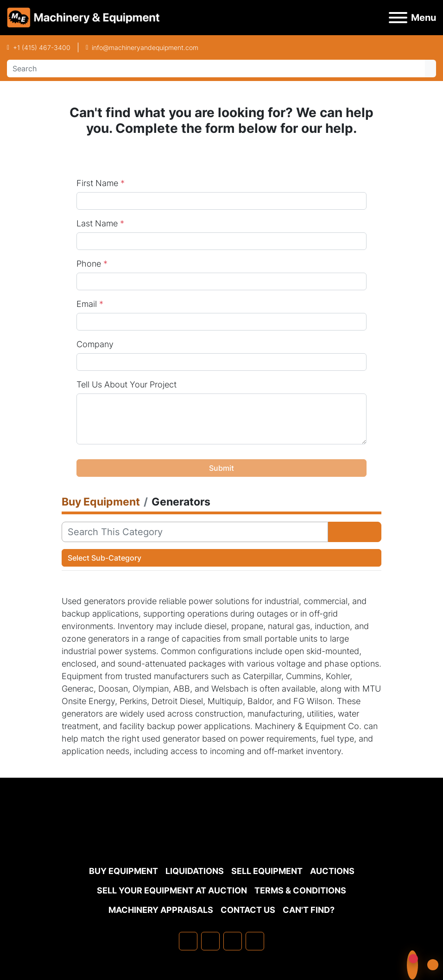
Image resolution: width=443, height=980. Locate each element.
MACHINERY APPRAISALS (161, 910)
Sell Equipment (267, 871)
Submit (221, 468)
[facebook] (188, 941)
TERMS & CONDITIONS (300, 890)
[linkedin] (210, 941)
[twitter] (233, 941)
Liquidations (195, 871)
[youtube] (255, 941)
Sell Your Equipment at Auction (172, 890)
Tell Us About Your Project (127, 384)
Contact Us (248, 910)
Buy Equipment (123, 871)
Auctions (332, 871)
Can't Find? (309, 910)
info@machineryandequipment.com (145, 47)
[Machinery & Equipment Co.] (221, 839)
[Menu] (398, 18)
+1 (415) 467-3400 (42, 47)
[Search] (216, 69)
